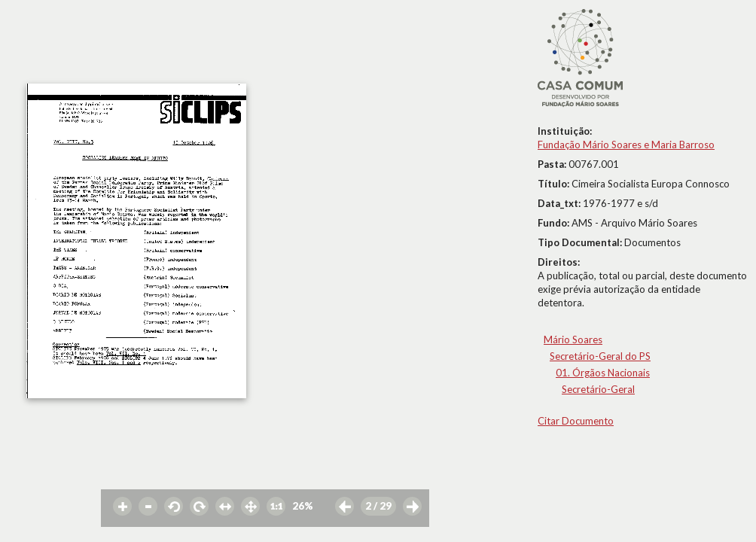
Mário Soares (573, 340)
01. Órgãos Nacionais (603, 373)
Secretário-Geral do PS (600, 356)
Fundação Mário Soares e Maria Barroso (626, 145)
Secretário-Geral (598, 389)
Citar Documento (576, 421)
